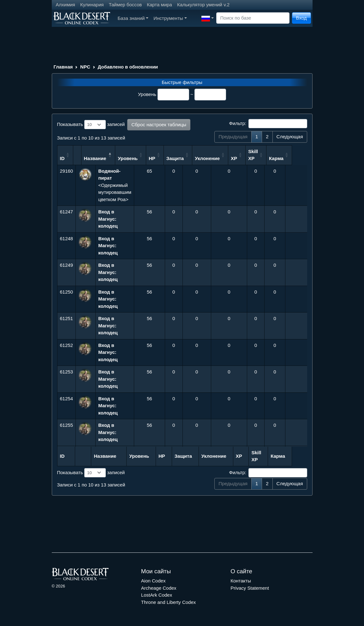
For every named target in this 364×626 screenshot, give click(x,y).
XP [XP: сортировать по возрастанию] (253, 158)
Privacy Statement (250, 588)
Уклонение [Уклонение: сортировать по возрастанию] (226, 158)
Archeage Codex (159, 588)
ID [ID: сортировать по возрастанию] (62, 158)
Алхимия (66, 5)
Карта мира (159, 5)
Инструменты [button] (170, 18)
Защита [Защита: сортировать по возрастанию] (194, 158)
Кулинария (92, 5)
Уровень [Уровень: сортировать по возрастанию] (147, 158)
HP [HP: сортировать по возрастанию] (171, 158)
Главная (63, 67)
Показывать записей (91, 125)
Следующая (290, 137)
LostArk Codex (157, 595)
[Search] (253, 18)
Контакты (241, 581)
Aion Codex (153, 581)
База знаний (133, 18)
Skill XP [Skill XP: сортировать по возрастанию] (272, 155)
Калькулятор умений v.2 (203, 5)
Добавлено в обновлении (128, 67)
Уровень (147, 94)
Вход (301, 18)
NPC (85, 67)
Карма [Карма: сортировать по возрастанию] (295, 158)
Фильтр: (268, 124)
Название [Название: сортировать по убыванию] (109, 158)
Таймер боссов (125, 5)
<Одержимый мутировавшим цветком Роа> (115, 185)
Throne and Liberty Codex (168, 602)
